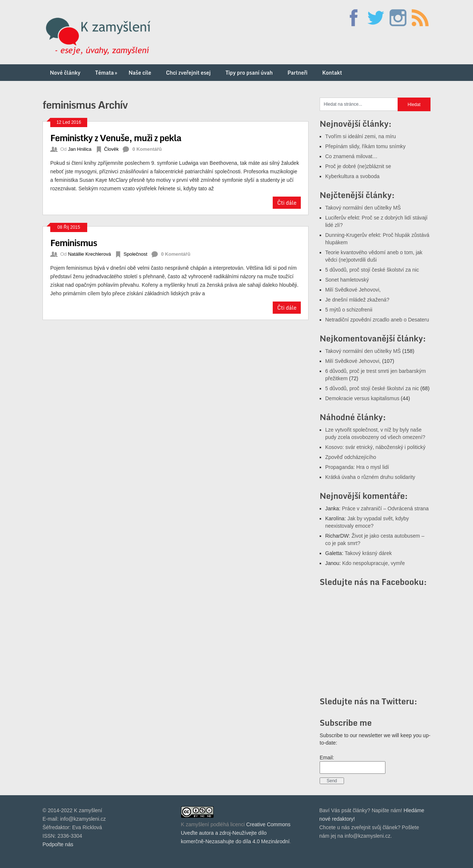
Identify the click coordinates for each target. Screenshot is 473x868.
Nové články (65, 73)
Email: (327, 758)
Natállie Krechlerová (89, 254)
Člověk (112, 149)
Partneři (297, 73)
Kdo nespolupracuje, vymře (374, 563)
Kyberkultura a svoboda (352, 176)
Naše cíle (140, 73)
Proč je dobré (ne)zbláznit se (358, 166)
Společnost (135, 254)
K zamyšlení (195, 824)
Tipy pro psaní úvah (249, 73)
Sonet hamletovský (347, 280)
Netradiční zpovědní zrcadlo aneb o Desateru (377, 320)
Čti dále (287, 203)
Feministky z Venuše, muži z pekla (116, 138)
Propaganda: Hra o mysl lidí (357, 467)
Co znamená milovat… (351, 156)
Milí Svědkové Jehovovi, (353, 290)
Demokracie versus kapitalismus (362, 398)
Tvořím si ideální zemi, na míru (360, 136)
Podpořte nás (58, 844)
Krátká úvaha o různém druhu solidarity (370, 477)
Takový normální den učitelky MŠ (363, 208)
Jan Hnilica (80, 149)
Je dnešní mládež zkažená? (357, 300)
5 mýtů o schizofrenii (349, 310)
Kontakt (332, 73)
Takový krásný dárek (368, 553)
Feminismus (74, 243)
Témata (107, 73)
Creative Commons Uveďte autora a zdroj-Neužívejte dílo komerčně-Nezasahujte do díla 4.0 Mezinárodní (236, 833)
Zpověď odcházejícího (351, 457)
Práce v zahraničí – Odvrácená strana (385, 508)
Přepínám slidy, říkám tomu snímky (365, 146)
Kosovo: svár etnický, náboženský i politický (375, 447)
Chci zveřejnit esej (188, 73)
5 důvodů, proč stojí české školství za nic (372, 270)
